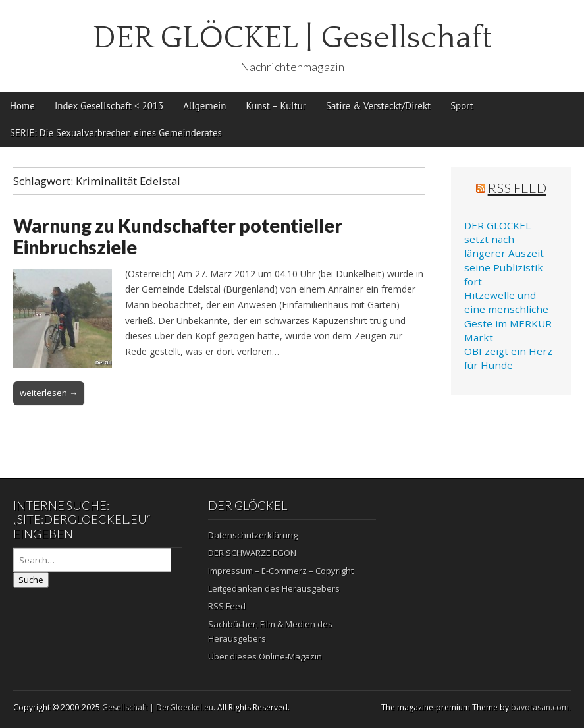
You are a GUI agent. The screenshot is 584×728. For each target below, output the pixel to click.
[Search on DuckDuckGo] (92, 560)
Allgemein (204, 106)
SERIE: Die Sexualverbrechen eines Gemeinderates (116, 133)
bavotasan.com (540, 707)
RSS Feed (517, 188)
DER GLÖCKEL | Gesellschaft (292, 38)
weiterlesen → (49, 393)
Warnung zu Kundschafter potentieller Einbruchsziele (178, 237)
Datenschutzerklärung (253, 535)
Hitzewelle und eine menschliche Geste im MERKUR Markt (508, 316)
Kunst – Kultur (276, 106)
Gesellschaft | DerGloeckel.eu (158, 707)
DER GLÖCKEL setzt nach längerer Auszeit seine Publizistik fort (504, 253)
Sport (462, 106)
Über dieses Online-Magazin (265, 656)
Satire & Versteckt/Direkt (378, 106)
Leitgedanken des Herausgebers (274, 588)
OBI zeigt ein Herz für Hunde (508, 358)
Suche (31, 580)
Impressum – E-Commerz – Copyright (281, 571)
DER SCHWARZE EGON (252, 553)
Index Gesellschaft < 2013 (109, 106)
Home (22, 106)
